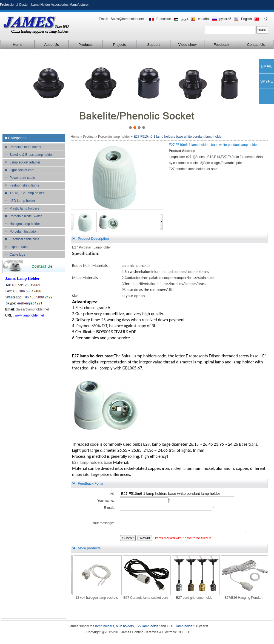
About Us (51, 45)
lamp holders (105, 626)
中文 (265, 19)
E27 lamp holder (148, 626)
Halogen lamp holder (25, 224)
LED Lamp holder (22, 201)
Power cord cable (22, 178)
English (246, 19)
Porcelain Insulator (23, 231)
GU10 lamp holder (180, 626)
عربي (185, 19)
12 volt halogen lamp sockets (108, 602)
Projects (120, 45)
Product (89, 137)
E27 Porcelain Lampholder (91, 247)
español (204, 19)
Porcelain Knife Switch (26, 216)
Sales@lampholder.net (127, 19)
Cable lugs (17, 255)
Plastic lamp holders (24, 208)
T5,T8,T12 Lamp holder (27, 193)
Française (164, 19)
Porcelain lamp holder (25, 147)
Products (85, 45)
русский (225, 19)
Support (153, 45)
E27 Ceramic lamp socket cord (157, 602)
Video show (188, 45)
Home (18, 45)
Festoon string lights (24, 185)
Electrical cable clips (24, 239)
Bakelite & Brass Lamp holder (31, 155)
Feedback (221, 45)
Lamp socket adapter (25, 162)
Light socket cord (22, 170)
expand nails (19, 247)
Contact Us (256, 45)
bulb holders (125, 626)
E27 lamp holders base (92, 462)
